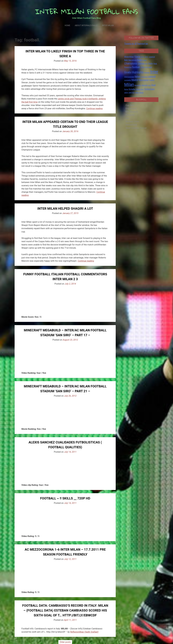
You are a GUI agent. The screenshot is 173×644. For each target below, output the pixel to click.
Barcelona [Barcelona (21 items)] (132, 60)
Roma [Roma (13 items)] (126, 89)
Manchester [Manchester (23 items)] (144, 80)
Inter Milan (108, 26)
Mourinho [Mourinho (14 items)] (138, 85)
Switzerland (131, 125)
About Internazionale (86, 26)
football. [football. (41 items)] (136, 67)
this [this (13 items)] (142, 89)
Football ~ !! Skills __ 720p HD (65, 498)
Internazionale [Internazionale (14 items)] (129, 77)
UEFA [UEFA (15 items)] (126, 93)
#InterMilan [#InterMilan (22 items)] (129, 57)
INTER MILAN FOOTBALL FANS (87, 12)
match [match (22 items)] (152, 80)
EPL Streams (132, 112)
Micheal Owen (132, 121)
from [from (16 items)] (143, 67)
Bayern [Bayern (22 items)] (140, 60)
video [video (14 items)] (137, 93)
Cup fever (130, 105)
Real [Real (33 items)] (153, 85)
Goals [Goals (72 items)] (128, 72)
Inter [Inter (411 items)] (154, 72)
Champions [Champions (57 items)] (131, 63)
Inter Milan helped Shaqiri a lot (65, 209)
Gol (127, 118)
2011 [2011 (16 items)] (147, 57)
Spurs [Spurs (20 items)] (138, 89)
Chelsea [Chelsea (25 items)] (141, 64)
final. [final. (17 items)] (155, 64)
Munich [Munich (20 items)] (145, 85)
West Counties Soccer (136, 128)
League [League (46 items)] (152, 76)
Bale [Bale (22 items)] (126, 60)
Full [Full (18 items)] (146, 67)
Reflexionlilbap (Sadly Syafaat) (84, 632)
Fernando (130, 115)
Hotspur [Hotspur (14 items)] (147, 73)
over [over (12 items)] (149, 85)
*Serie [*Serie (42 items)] (137, 57)
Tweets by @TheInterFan (136, 44)
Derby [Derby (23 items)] (151, 63)
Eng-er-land (131, 108)
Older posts (65, 642)
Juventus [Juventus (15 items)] (144, 77)
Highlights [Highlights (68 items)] (138, 72)
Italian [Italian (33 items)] (138, 77)
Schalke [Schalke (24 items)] (132, 89)
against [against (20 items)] (152, 57)
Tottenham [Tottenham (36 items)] (149, 89)
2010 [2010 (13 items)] (143, 57)
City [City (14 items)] (146, 64)
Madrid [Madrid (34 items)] (135, 80)
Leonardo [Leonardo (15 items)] (128, 80)
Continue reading (94, 108)
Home (67, 26)
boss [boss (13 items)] (145, 60)
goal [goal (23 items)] (150, 67)
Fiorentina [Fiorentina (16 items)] (128, 67)
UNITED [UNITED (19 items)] (132, 93)
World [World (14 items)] (141, 93)
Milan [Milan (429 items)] (129, 84)
